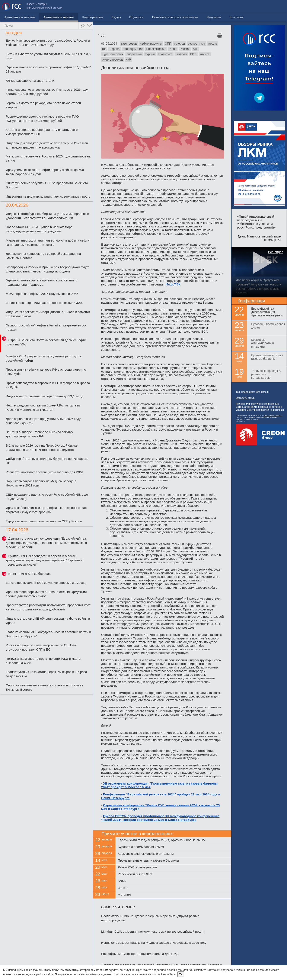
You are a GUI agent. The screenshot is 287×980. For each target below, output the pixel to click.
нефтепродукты (151, 44)
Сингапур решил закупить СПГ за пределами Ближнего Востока (47, 185)
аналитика (165, 54)
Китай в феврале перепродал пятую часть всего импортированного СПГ (42, 132)
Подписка (118, 17)
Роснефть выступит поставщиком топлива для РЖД (44, 472)
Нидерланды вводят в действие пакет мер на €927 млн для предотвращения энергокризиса (47, 145)
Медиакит (253, 7)
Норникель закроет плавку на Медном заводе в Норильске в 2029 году (41, 483)
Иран (173, 49)
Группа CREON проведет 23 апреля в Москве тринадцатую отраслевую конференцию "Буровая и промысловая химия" (44, 560)
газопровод (129, 44)
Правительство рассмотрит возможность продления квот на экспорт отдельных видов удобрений (48, 607)
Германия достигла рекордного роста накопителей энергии (43, 105)
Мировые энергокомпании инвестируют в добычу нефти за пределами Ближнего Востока (47, 242)
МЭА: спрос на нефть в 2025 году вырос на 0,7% (42, 294)
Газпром (181, 54)
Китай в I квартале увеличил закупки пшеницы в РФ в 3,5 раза (48, 56)
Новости (10, 17)
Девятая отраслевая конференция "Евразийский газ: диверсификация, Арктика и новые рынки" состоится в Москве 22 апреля (46, 543)
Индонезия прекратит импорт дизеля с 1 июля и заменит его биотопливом (48, 314)
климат (205, 54)
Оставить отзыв (245, 398)
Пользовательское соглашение (214, 7)
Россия (185, 49)
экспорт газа (197, 44)
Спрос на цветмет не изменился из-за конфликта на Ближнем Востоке (44, 687)
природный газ (133, 49)
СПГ (168, 44)
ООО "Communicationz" (273, 415)
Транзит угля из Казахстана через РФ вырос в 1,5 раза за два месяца (46, 674)
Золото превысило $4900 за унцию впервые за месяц (46, 583)
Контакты (276, 7)
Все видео (276, 252)
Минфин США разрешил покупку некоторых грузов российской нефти (43, 358)
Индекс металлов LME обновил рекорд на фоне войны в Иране (48, 621)
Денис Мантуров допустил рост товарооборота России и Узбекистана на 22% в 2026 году (48, 43)
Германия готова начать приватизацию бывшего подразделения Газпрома (42, 282)
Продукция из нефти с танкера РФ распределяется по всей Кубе (46, 372)
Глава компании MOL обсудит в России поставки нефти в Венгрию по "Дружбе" (48, 634)
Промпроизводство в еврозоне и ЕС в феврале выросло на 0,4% (48, 385)
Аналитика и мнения (40, 17)
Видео (98, 17)
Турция (150, 54)
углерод (179, 44)
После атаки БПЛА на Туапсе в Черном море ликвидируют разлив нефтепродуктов (39, 229)
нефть (213, 44)
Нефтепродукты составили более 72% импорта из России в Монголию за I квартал (43, 407)
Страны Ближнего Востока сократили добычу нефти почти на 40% (46, 342)
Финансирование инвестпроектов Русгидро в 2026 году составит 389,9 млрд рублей (47, 92)
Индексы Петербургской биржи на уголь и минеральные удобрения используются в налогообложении (47, 216)
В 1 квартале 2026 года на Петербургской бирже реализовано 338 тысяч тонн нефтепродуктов (42, 448)
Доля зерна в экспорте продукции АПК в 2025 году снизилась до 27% (43, 421)
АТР (195, 49)
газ (104, 49)
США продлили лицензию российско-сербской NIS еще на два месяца (47, 497)
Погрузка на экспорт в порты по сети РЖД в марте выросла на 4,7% (43, 661)
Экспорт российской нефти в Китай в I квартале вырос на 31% (46, 327)
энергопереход (112, 60)
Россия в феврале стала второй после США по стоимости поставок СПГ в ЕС (41, 647)
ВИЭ (193, 54)
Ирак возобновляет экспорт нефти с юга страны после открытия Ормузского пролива (46, 510)
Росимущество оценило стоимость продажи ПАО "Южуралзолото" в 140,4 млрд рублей (42, 119)
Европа (115, 49)
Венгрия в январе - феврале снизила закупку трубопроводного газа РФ (39, 434)
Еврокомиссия (156, 49)
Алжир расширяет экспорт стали (30, 81)
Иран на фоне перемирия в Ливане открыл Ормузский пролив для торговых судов (46, 594)
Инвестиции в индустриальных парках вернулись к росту (48, 196)
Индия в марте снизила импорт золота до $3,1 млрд (44, 396)
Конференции (74, 17)
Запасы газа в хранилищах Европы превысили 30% (44, 303)
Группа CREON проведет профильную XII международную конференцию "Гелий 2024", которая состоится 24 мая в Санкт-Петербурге (160, 818)
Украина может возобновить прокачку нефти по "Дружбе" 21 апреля (48, 69)
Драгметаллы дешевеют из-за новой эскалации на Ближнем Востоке (43, 256)
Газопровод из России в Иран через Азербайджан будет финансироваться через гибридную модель (47, 269)
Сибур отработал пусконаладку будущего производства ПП (47, 461)
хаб (128, 60)
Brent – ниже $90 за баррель (29, 574)
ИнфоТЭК (173, 284)
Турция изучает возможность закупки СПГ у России (44, 521)
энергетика (134, 54)
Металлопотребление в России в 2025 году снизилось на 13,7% (48, 158)
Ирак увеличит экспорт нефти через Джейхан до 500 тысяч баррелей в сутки (45, 172)
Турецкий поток (113, 54)
